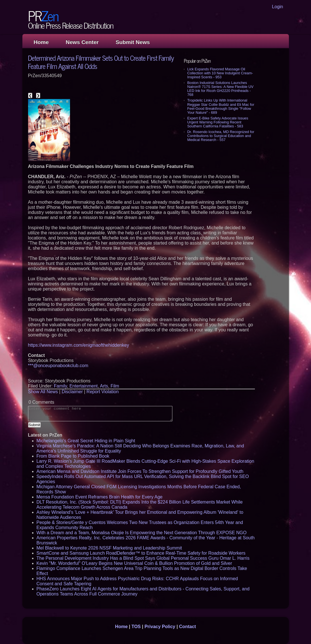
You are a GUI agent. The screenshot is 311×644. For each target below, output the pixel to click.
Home (41, 42)
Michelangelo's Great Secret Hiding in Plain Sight (86, 441)
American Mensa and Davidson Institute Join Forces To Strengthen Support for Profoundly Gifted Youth (140, 471)
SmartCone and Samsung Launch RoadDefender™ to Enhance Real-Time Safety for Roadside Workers (141, 553)
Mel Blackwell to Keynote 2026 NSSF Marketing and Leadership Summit (109, 548)
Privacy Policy (160, 627)
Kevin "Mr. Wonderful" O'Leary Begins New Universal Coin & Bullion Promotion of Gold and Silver (134, 563)
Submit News (133, 42)
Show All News (43, 392)
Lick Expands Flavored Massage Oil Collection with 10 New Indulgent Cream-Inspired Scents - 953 (220, 73)
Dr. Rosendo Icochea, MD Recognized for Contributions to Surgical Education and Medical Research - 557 (221, 136)
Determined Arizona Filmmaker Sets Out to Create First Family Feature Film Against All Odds (101, 62)
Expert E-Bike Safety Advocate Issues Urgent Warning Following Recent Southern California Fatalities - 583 (218, 122)
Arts (104, 386)
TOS (136, 627)
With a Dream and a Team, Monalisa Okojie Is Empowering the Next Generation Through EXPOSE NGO (142, 533)
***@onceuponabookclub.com (58, 366)
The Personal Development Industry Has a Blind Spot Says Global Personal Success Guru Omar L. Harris (143, 558)
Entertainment (84, 386)
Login (277, 7)
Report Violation (103, 392)
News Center (82, 42)
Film (115, 386)
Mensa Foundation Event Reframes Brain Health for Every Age (100, 497)
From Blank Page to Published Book (73, 456)
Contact (188, 627)
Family (60, 386)
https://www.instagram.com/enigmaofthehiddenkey (79, 345)
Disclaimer (72, 392)
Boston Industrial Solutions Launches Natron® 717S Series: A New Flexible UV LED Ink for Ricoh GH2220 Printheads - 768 (220, 89)
